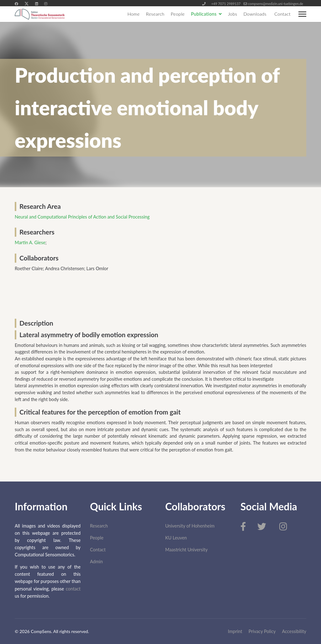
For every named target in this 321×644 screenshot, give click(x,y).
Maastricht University (186, 550)
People (178, 14)
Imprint (235, 631)
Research (155, 14)
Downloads (255, 14)
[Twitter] (27, 4)
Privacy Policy (262, 631)
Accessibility (294, 631)
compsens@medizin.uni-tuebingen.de (276, 4)
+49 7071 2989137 (226, 4)
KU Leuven (176, 538)
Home (133, 14)
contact (73, 589)
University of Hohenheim (190, 526)
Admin (96, 562)
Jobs (232, 14)
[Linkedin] (37, 4)
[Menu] (302, 14)
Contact (282, 14)
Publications (204, 14)
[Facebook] (16, 4)
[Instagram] (46, 4)
